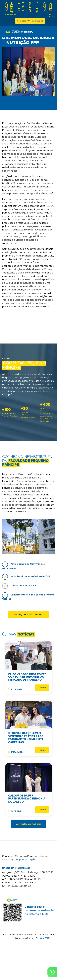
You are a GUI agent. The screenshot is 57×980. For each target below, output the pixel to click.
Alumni (46, 8)
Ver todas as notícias (28, 824)
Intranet (31, 8)
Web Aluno (7, 8)
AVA (19, 8)
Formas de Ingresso (52, 9)
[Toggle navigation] (49, 31)
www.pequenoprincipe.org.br (19, 860)
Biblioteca (39, 8)
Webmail (25, 8)
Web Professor (13, 8)
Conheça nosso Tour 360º (28, 614)
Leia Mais (42, 688)
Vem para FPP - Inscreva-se (30, 21)
